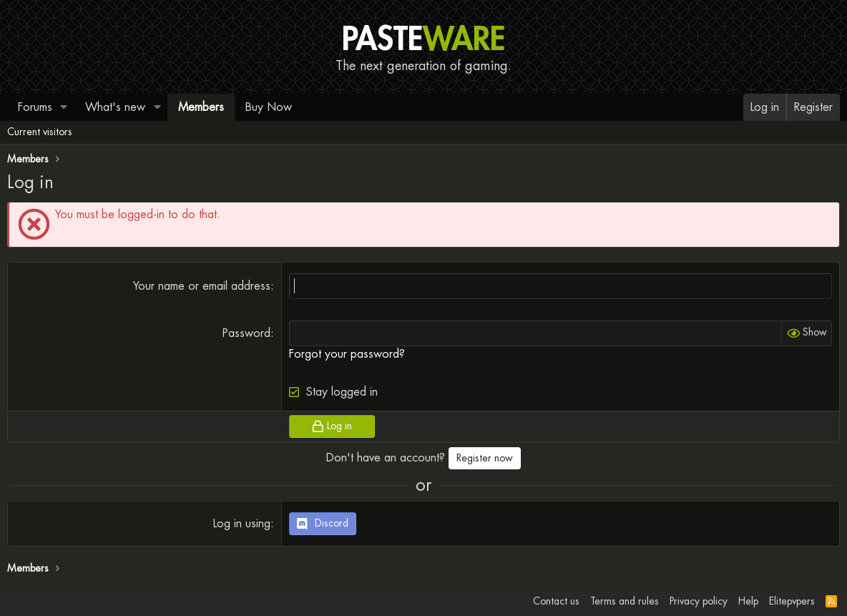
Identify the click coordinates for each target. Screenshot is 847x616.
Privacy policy (699, 601)
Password (246, 333)
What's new (115, 107)
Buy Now (269, 107)
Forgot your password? (347, 354)
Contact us (556, 601)
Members (201, 107)
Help (748, 601)
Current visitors (40, 132)
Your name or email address (202, 286)
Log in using (242, 523)
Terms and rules (625, 601)
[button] (64, 107)
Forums (35, 107)
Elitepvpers (792, 601)
